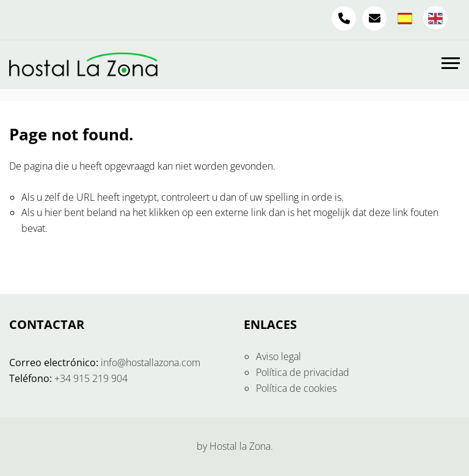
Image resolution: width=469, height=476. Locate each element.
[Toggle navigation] (451, 65)
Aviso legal (278, 356)
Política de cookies (296, 388)
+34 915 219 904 (91, 378)
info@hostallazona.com (151, 362)
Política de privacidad (303, 372)
